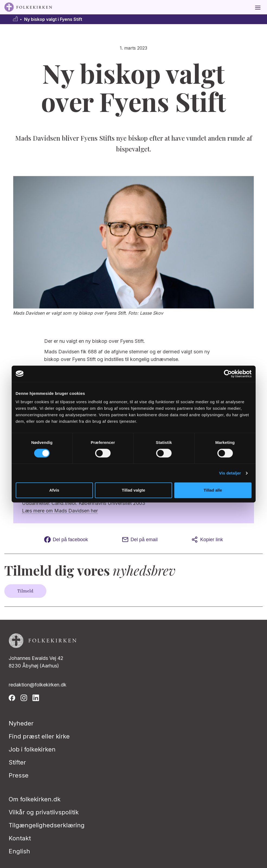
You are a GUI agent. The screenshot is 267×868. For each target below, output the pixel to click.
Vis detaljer (230, 473)
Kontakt (20, 838)
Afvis (54, 490)
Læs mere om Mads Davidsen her (60, 511)
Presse (19, 775)
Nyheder (21, 723)
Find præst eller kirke (39, 736)
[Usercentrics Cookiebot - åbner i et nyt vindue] (228, 374)
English (19, 851)
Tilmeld (25, 591)
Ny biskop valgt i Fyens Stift (53, 19)
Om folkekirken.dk (35, 799)
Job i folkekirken (32, 749)
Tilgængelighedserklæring (47, 825)
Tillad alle (213, 490)
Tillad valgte (133, 490)
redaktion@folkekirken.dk (38, 685)
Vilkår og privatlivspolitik (44, 812)
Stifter (17, 762)
